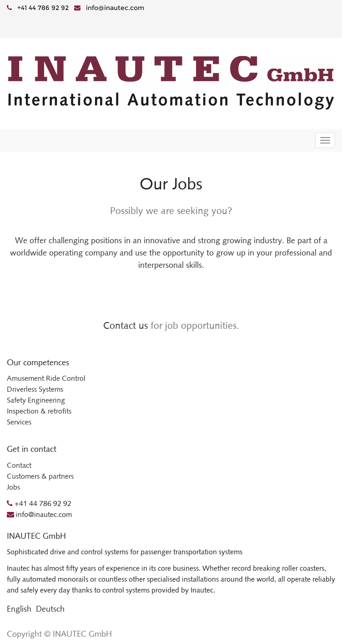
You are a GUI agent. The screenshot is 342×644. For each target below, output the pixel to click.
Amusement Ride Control (46, 378)
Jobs (13, 487)
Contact (19, 465)
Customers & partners (40, 476)
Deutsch (50, 609)
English (19, 609)
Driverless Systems (35, 389)
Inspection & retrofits (39, 411)
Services (19, 422)
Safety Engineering (36, 400)
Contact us (126, 325)
